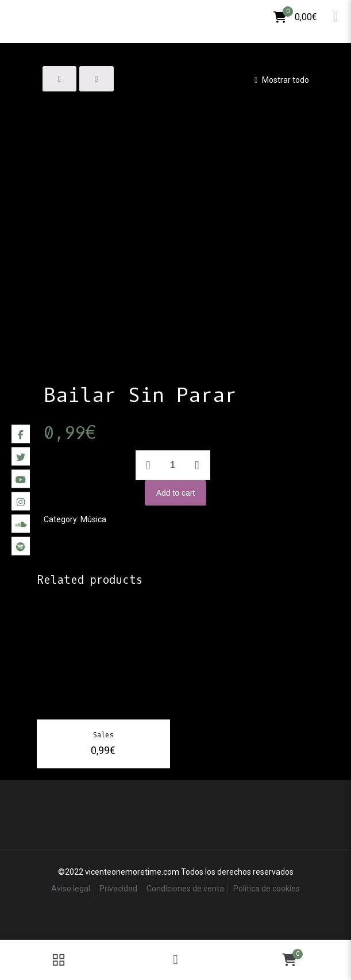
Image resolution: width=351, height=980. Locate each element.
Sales (103, 735)
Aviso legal (71, 889)
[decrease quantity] (148, 465)
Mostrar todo (280, 80)
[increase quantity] (197, 465)
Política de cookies (267, 889)
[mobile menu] (335, 17)
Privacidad (118, 889)
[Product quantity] (173, 465)
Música (93, 519)
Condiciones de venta (185, 889)
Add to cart (176, 493)
